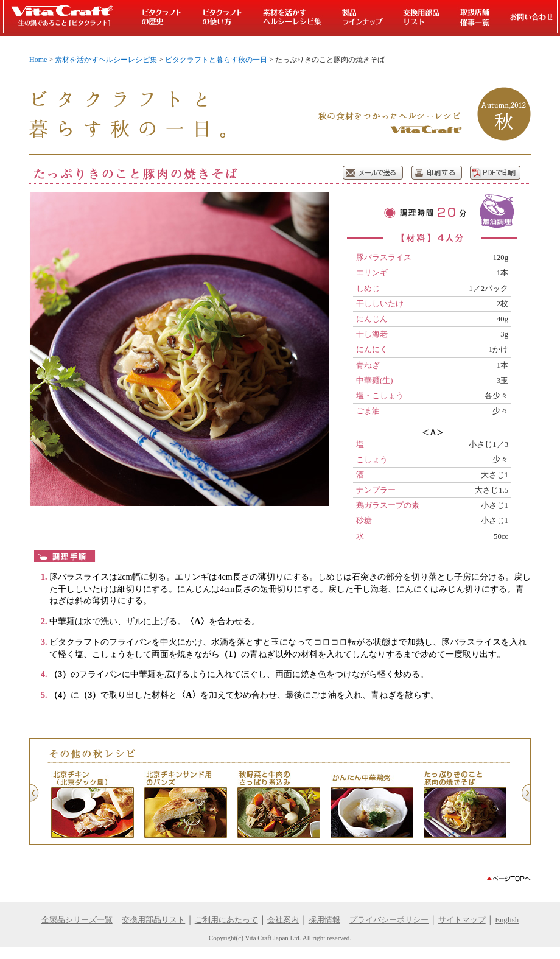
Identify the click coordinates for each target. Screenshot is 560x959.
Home (38, 60)
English (507, 920)
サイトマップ (462, 920)
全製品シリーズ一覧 (77, 920)
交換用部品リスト (153, 920)
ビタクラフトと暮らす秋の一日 (216, 60)
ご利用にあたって (226, 920)
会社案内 (283, 920)
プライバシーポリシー (389, 920)
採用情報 (324, 920)
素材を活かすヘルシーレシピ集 (106, 60)
